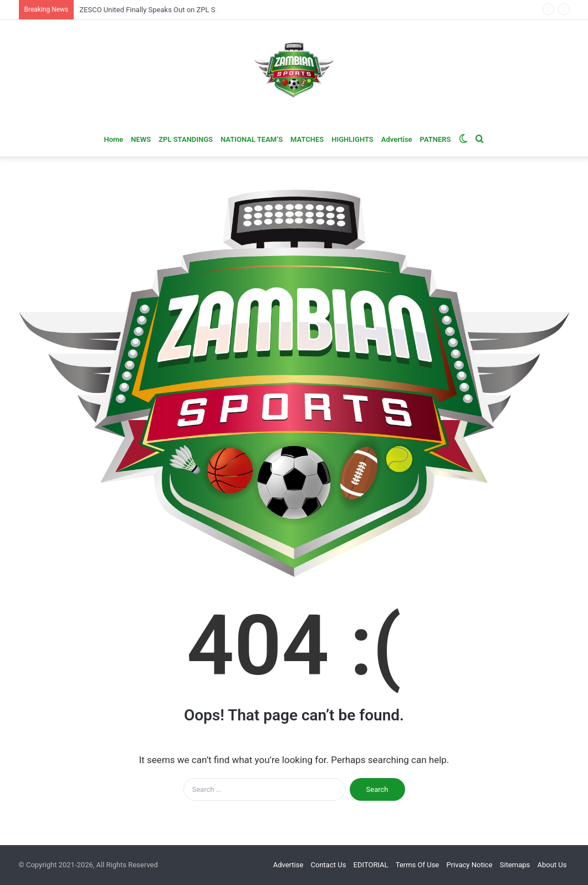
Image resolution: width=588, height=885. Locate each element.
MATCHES (307, 139)
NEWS (141, 139)
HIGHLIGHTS (352, 139)
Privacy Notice (470, 865)
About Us (552, 865)
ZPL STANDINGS (186, 139)
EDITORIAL (371, 865)
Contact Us (329, 865)
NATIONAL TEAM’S (252, 139)
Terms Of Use (417, 865)
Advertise (397, 139)
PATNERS (436, 139)
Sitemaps (515, 865)
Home (113, 139)
